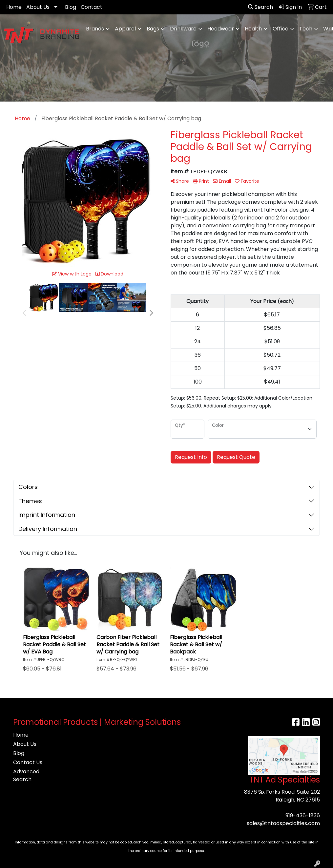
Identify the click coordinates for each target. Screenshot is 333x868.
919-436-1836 (303, 815)
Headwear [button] (221, 29)
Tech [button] (306, 29)
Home (14, 7)
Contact (92, 7)
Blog (71, 7)
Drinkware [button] (183, 29)
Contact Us (28, 762)
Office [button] (281, 29)
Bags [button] (153, 29)
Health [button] (253, 29)
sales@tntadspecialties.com (283, 823)
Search (260, 7)
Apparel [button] (125, 29)
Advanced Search (26, 775)
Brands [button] (95, 29)
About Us (38, 7)
